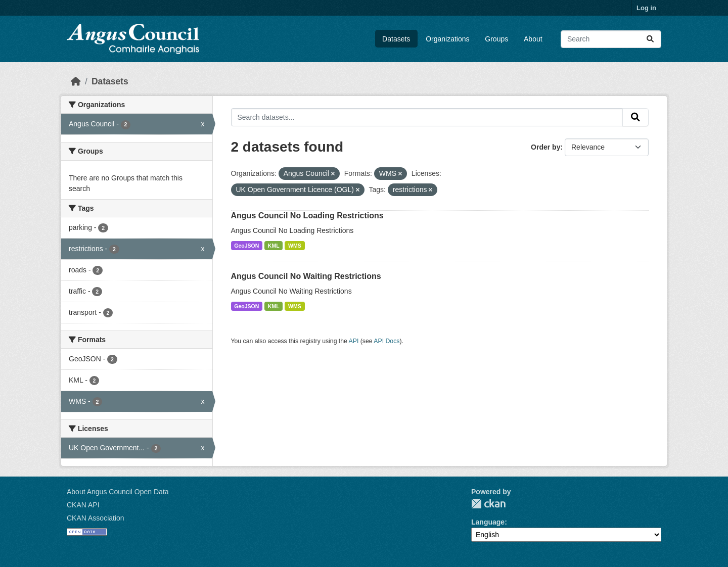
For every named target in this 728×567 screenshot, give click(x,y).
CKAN (488, 504)
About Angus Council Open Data (118, 492)
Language (488, 522)
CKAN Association (96, 518)
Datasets (396, 39)
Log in (646, 8)
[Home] (76, 81)
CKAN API (83, 505)
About (533, 39)
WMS (295, 246)
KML (274, 246)
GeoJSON (246, 246)
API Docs (386, 341)
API (354, 341)
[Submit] (650, 39)
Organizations (447, 39)
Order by (545, 147)
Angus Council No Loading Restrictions (307, 216)
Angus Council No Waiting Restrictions (306, 276)
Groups (496, 39)
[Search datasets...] (611, 39)
